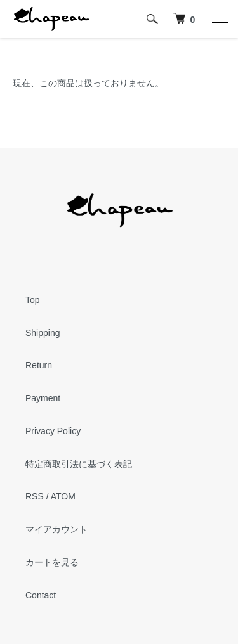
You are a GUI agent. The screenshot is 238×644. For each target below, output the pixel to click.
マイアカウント (56, 529)
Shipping (43, 333)
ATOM (63, 496)
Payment (43, 398)
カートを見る (52, 562)
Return (39, 365)
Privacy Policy (53, 431)
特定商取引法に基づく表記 (79, 464)
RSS (35, 496)
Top (33, 300)
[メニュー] (219, 19)
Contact (41, 595)
